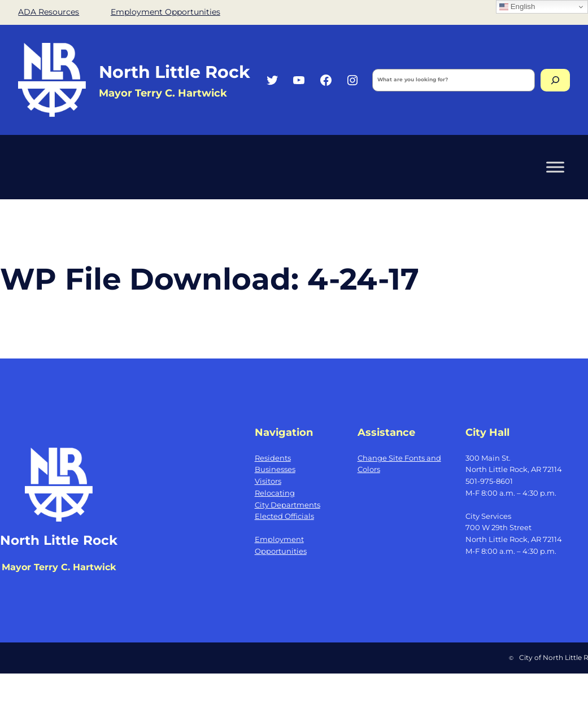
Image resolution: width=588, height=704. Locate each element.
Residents (273, 458)
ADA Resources (49, 12)
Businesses (275, 469)
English (517, 7)
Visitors (268, 481)
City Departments (288, 505)
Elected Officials (284, 516)
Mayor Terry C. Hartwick (163, 93)
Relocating (275, 493)
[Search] (555, 80)
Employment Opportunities (165, 12)
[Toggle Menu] (555, 167)
